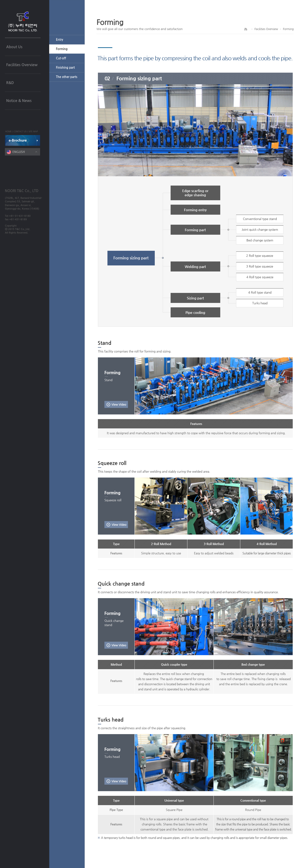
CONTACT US (20, 131)
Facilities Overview (22, 65)
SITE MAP (33, 131)
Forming (62, 49)
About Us (14, 47)
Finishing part (65, 68)
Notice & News (19, 101)
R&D (10, 83)
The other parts (67, 77)
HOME (9, 131)
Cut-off (61, 58)
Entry (60, 40)
